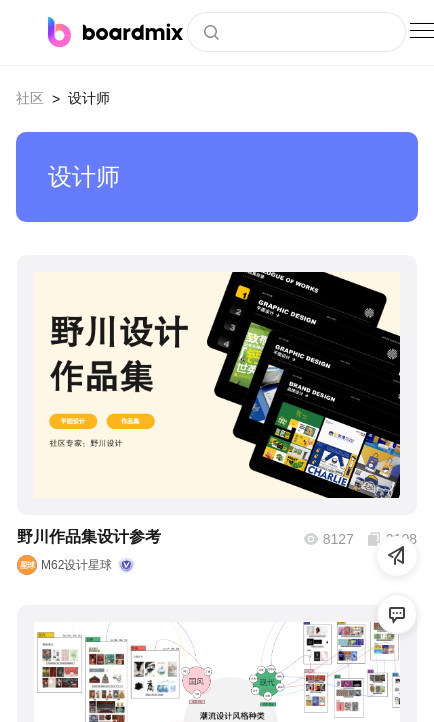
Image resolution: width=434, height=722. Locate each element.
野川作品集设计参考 (89, 537)
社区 (30, 98)
